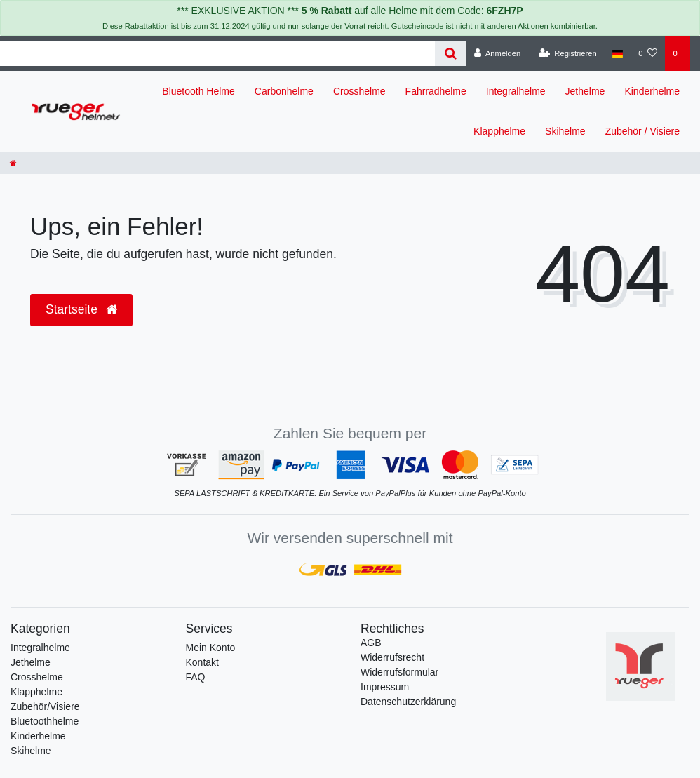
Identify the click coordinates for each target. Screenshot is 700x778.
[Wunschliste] (648, 53)
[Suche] (451, 54)
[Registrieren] (568, 53)
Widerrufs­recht (392, 657)
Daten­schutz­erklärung (408, 702)
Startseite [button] (81, 309)
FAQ (196, 677)
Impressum (385, 687)
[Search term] (217, 54)
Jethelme (585, 91)
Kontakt (202, 662)
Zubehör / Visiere (642, 131)
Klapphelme (499, 131)
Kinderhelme (652, 91)
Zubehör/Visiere (45, 706)
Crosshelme (359, 91)
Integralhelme (516, 91)
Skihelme (565, 131)
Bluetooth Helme (198, 91)
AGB (371, 643)
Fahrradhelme (436, 91)
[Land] (618, 53)
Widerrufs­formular (399, 672)
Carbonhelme (284, 91)
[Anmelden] (498, 53)
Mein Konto (211, 648)
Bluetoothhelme (45, 721)
